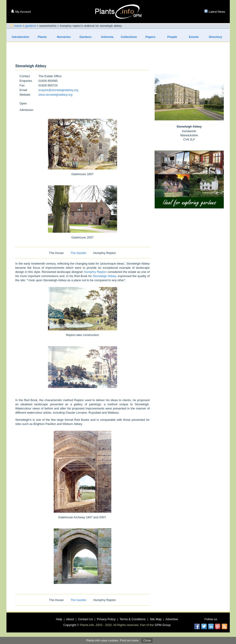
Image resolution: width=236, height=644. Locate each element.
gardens (31, 26)
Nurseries (64, 37)
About (70, 619)
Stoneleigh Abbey (105, 276)
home (18, 26)
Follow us (211, 619)
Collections (129, 37)
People (172, 37)
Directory (215, 37)
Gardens (86, 37)
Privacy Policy (106, 619)
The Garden (78, 253)
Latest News (217, 12)
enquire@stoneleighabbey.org (58, 90)
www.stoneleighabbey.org (55, 95)
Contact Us (85, 619)
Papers (150, 37)
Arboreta (107, 37)
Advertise (172, 619)
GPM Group (163, 625)
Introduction (21, 37)
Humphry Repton (95, 272)
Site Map (156, 619)
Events (194, 37)
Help (59, 619)
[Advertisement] (118, 53)
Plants (42, 37)
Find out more (129, 640)
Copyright (70, 625)
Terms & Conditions (133, 619)
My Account (23, 12)
